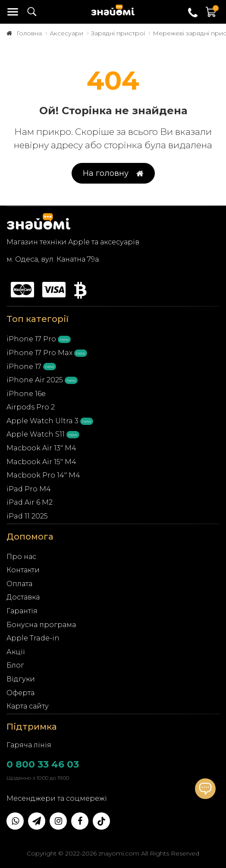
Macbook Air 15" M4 (41, 462)
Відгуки (21, 679)
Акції (16, 652)
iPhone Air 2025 (35, 380)
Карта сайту (28, 706)
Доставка (23, 597)
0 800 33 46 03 (43, 764)
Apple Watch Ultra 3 (42, 421)
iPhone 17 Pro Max (39, 353)
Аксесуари (66, 33)
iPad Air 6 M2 (30, 502)
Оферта (20, 693)
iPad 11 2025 (27, 516)
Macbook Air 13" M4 (41, 448)
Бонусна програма (41, 625)
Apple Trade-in (33, 638)
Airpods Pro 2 (31, 407)
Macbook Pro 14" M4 (43, 475)
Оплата (19, 584)
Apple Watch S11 (36, 434)
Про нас (21, 557)
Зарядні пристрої (118, 33)
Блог (15, 665)
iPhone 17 (24, 367)
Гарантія (22, 611)
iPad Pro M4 (29, 489)
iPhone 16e (26, 394)
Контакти (23, 570)
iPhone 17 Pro (31, 339)
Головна (29, 33)
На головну (113, 173)
